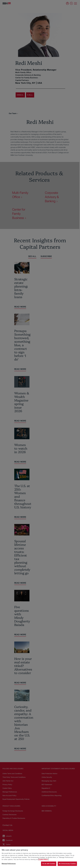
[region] (40, 857)
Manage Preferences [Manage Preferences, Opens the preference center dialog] (9, 864)
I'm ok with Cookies (49, 864)
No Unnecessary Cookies (67, 864)
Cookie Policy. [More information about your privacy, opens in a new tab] (43, 859)
